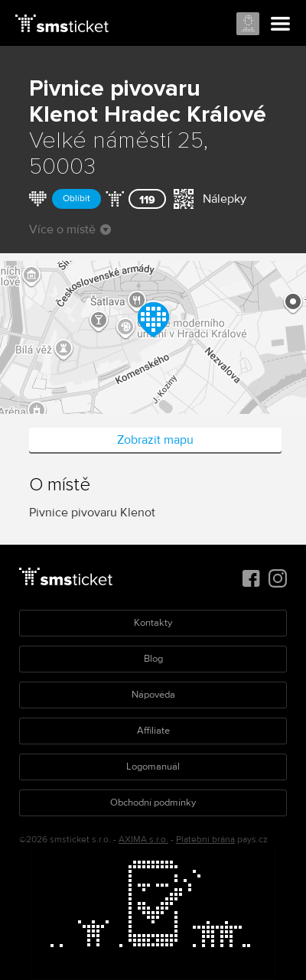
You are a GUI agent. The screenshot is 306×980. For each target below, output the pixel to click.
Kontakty (153, 623)
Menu (281, 24)
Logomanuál (153, 767)
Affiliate (153, 731)
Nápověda (153, 695)
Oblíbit (76, 199)
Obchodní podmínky (153, 803)
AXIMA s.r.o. (143, 840)
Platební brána (205, 840)
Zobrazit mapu (155, 440)
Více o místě (70, 230)
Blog (153, 659)
